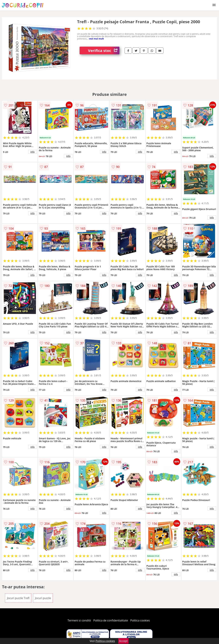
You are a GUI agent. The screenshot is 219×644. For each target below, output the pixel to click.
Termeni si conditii (79, 620)
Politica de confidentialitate (111, 620)
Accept (123, 641)
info (33, 152)
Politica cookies (140, 620)
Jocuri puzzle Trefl (18, 598)
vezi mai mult (96, 39)
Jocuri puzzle (43, 598)
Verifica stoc (104, 50)
